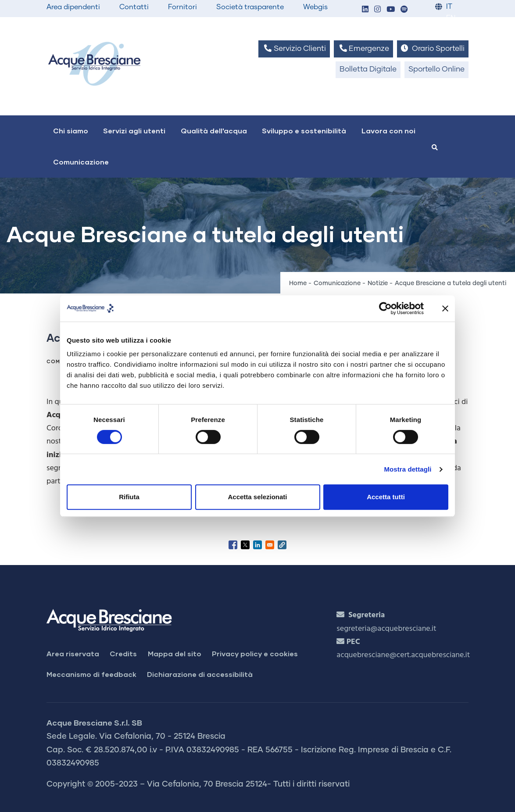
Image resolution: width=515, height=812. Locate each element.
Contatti (134, 7)
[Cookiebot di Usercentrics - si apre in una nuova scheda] (385, 308)
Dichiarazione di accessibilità (200, 674)
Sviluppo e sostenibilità (304, 131)
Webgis (315, 7)
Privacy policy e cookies (255, 653)
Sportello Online (436, 70)
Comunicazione (81, 162)
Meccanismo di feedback (91, 674)
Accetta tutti (386, 497)
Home (298, 283)
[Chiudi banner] (445, 308)
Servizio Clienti (294, 48)
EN (451, 18)
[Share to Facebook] (233, 545)
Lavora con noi (388, 131)
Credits (123, 653)
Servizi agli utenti (134, 131)
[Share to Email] (270, 545)
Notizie (378, 283)
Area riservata (73, 653)
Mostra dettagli (408, 469)
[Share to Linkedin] (257, 545)
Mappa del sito (175, 653)
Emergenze (363, 48)
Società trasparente (250, 7)
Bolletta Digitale (368, 70)
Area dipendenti (73, 7)
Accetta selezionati (257, 497)
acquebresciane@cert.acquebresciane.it (403, 655)
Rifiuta (129, 497)
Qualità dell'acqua (214, 131)
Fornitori (182, 7)
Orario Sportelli (433, 48)
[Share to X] (245, 545)
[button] (365, 10)
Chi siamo (71, 131)
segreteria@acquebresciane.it (386, 629)
